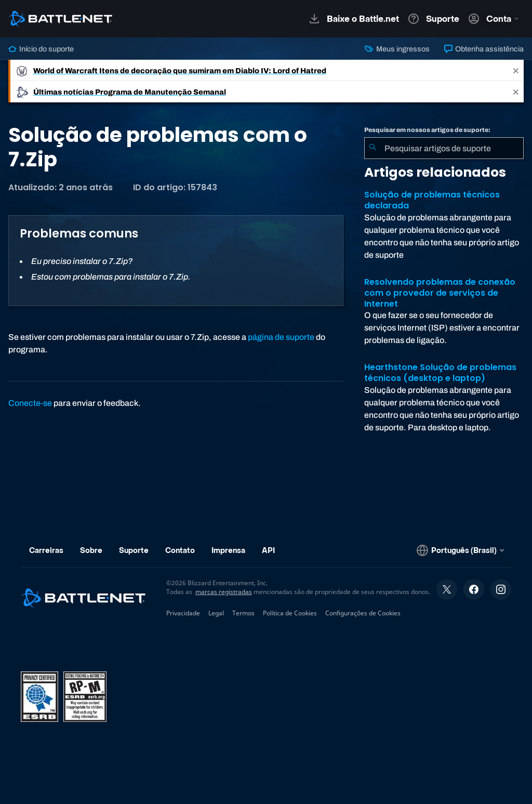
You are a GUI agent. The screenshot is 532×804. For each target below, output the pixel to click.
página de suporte (281, 337)
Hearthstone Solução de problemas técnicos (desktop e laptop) (440, 373)
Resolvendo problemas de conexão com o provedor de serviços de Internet (440, 293)
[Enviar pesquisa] (373, 148)
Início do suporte (41, 49)
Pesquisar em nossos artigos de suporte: (427, 130)
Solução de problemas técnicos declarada (432, 200)
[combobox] (444, 148)
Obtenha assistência (484, 49)
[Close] (516, 70)
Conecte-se (30, 403)
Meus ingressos (397, 49)
